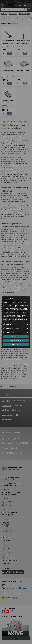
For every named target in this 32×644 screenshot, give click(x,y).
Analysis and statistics (12, 328)
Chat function (10, 332)
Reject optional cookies (16, 341)
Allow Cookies (16, 344)
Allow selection (16, 337)
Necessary (9, 324)
